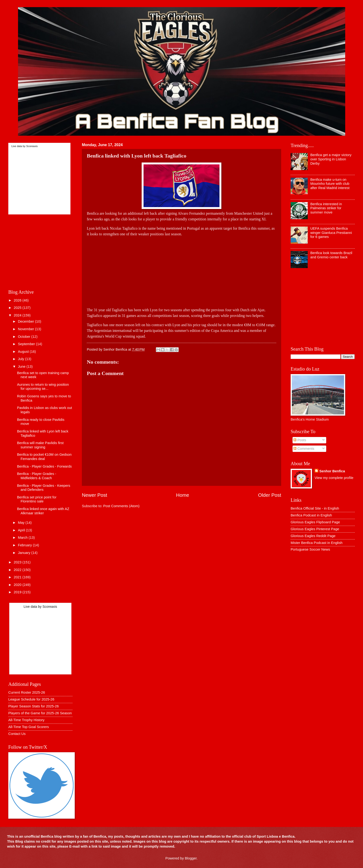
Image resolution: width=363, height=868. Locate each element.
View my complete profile (334, 478)
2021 (18, 577)
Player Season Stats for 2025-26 (34, 706)
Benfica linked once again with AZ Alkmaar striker (43, 511)
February (25, 545)
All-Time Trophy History (26, 720)
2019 (18, 592)
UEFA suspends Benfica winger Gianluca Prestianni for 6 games (331, 233)
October (24, 337)
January (24, 553)
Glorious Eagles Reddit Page (313, 536)
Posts (300, 440)
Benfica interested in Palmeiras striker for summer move (326, 208)
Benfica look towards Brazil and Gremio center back (331, 255)
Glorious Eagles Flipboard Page (315, 522)
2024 (18, 315)
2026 (18, 300)
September (27, 344)
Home (183, 495)
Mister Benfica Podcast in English (316, 543)
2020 (18, 585)
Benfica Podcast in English (311, 515)
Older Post (270, 495)
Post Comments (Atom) (121, 506)
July (21, 359)
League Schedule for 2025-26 (31, 699)
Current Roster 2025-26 (27, 692)
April (22, 530)
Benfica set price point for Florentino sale (37, 499)
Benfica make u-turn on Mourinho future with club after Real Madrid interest (330, 184)
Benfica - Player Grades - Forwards (44, 466)
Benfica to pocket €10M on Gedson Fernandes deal (44, 457)
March (23, 538)
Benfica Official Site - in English (315, 508)
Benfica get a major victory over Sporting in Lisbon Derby (331, 159)
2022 (18, 570)
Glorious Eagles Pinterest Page (315, 529)
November (26, 329)
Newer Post (94, 495)
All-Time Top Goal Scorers (29, 727)
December (26, 321)
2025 (18, 308)
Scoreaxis (32, 146)
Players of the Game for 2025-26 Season (40, 713)
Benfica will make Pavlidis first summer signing (40, 445)
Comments (304, 449)
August (24, 352)
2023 (18, 562)
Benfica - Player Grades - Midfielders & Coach (37, 476)
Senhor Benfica (332, 471)
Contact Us (17, 734)
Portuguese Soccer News (310, 549)
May (22, 523)
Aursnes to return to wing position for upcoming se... (43, 387)
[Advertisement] (181, 270)
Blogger (191, 858)
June (22, 367)
